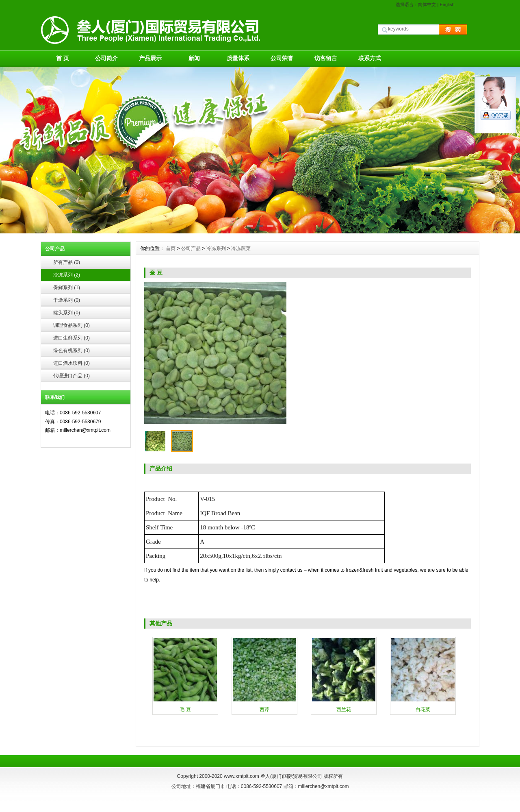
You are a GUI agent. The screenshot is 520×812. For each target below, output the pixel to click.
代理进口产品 (71, 376)
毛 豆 (185, 710)
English (447, 4)
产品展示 (150, 58)
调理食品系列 (71, 325)
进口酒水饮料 (71, 363)
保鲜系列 (67, 287)
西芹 (264, 710)
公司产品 (191, 248)
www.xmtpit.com (242, 776)
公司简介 (106, 58)
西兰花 (344, 710)
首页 (171, 248)
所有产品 (67, 262)
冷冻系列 (67, 275)
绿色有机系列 (71, 350)
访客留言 (326, 58)
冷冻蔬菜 (241, 248)
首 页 (63, 58)
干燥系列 (67, 300)
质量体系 (238, 58)
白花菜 (423, 710)
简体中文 (427, 4)
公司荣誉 (282, 58)
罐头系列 (67, 313)
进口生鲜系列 (71, 338)
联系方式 (370, 58)
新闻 (194, 58)
